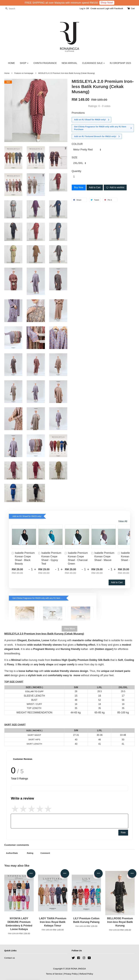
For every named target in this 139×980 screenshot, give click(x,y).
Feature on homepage (24, 73)
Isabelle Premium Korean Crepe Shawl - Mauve (103, 556)
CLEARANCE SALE (94, 63)
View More (69, 629)
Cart (133, 8)
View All (123, 521)
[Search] (13, 9)
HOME (11, 63)
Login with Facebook (114, 8)
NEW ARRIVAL (69, 63)
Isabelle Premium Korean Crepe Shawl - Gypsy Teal (50, 558)
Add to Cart (117, 582)
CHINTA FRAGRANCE (45, 63)
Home (7, 73)
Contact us (10, 958)
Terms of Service (54, 974)
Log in (82, 8)
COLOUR (77, 144)
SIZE (75, 157)
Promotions (78, 113)
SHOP (24, 63)
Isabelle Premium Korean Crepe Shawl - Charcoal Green (76, 558)
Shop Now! (107, 3)
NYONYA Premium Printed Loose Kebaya (26, 972)
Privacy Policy (71, 974)
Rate (123, 832)
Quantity (77, 171)
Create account (97, 8)
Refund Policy (86, 974)
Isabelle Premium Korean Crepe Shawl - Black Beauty (23, 558)
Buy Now (79, 187)
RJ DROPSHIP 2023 (120, 63)
